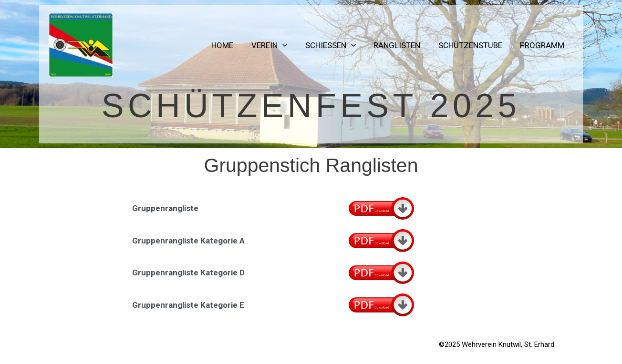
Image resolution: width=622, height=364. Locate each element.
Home (232, 45)
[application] (290, 45)
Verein (277, 45)
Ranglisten (401, 45)
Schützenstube (473, 45)
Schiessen (336, 45)
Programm (543, 45)
